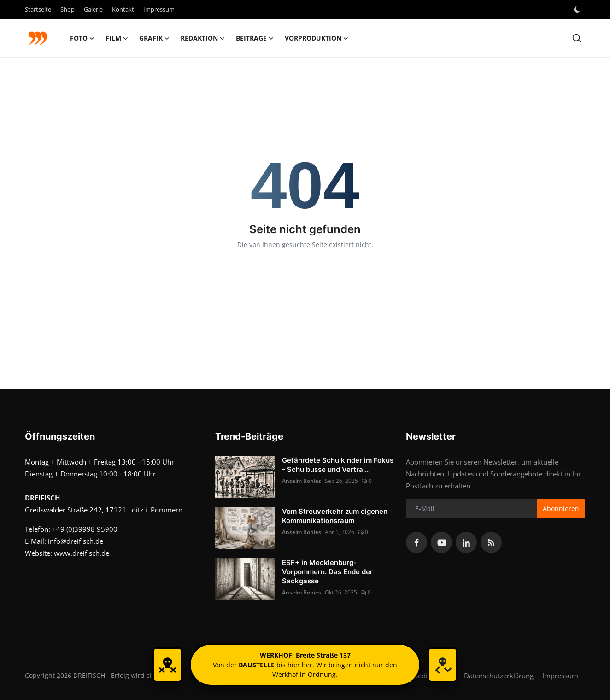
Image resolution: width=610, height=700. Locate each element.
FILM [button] (117, 38)
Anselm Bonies (302, 481)
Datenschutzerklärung (499, 676)
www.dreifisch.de (82, 553)
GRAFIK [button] (154, 38)
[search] (577, 38)
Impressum (159, 9)
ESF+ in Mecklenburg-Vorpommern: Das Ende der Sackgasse (327, 572)
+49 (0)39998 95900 (85, 529)
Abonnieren (561, 509)
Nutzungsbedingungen (419, 676)
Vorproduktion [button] (317, 38)
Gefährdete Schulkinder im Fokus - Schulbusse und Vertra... (338, 465)
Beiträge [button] (255, 38)
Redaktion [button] (203, 38)
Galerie (93, 9)
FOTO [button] (82, 38)
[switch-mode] (578, 10)
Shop (67, 9)
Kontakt (123, 9)
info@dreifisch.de (76, 541)
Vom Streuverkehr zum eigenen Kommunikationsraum (335, 516)
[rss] (491, 542)
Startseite (38, 9)
